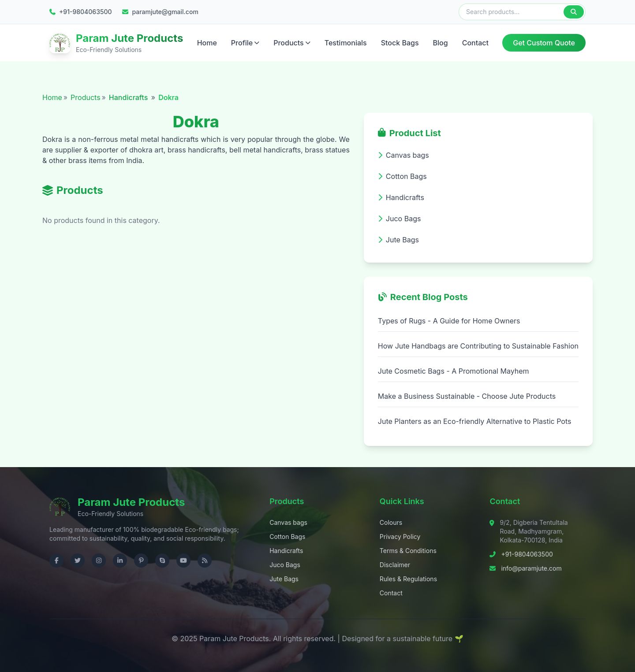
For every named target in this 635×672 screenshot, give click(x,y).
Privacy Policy (400, 536)
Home (207, 43)
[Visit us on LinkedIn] (120, 561)
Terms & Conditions (408, 551)
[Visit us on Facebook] (56, 561)
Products (292, 43)
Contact (475, 43)
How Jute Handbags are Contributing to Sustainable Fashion (478, 346)
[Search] (574, 12)
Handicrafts (129, 97)
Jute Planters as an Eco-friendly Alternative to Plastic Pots (475, 421)
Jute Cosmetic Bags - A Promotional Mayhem (454, 371)
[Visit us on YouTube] (183, 561)
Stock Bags (400, 43)
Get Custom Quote (544, 43)
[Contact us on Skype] (162, 561)
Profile (245, 43)
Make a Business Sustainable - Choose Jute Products (467, 396)
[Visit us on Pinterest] (141, 561)
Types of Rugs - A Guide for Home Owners (449, 321)
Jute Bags (284, 579)
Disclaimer (395, 565)
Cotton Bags (287, 536)
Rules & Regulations (408, 579)
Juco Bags (285, 565)
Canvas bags (288, 522)
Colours (391, 522)
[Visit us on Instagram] (99, 561)
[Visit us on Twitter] (78, 561)
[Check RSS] (205, 561)
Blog (441, 43)
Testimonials (346, 43)
